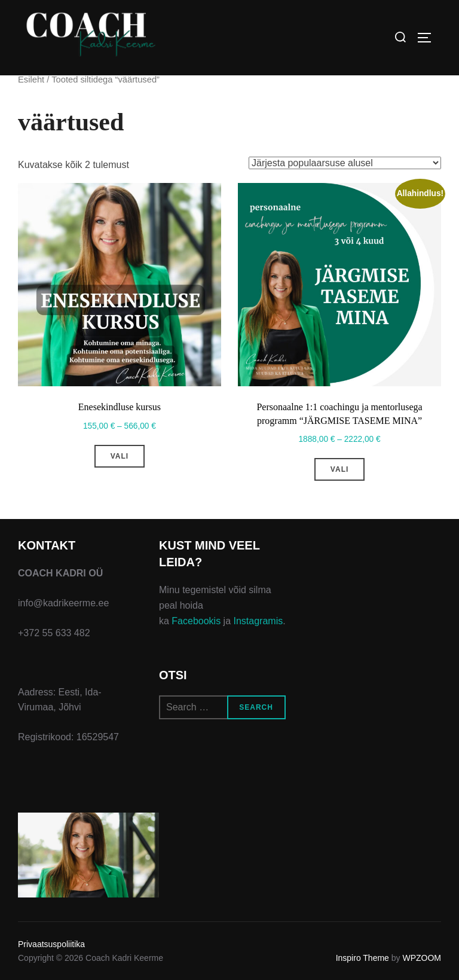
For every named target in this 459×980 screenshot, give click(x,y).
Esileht (31, 80)
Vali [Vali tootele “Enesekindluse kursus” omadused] (120, 456)
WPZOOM (422, 958)
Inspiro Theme (362, 958)
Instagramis (258, 621)
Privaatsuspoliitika (51, 944)
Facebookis (196, 621)
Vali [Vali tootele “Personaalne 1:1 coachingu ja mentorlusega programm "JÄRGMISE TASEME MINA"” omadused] (339, 469)
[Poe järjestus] (345, 163)
